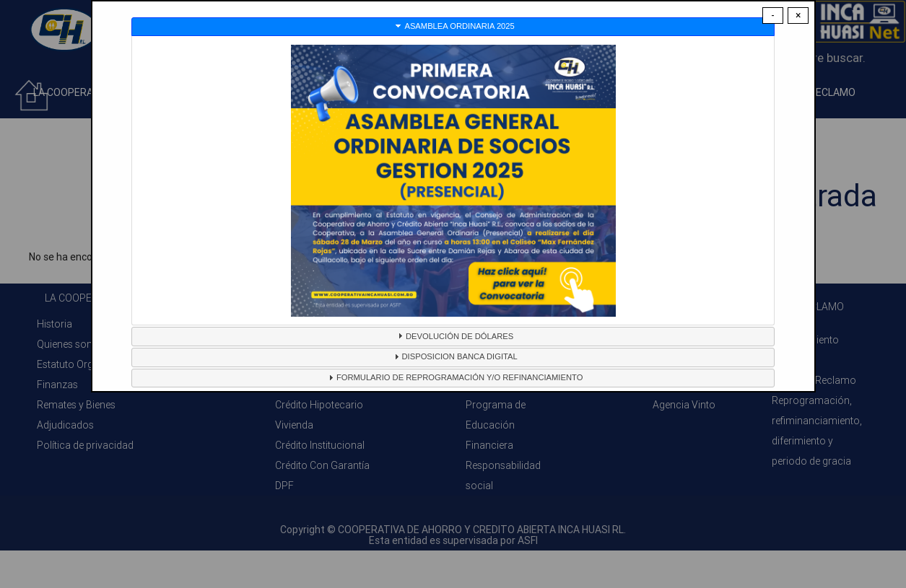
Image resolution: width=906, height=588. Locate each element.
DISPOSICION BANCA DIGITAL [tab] (454, 356)
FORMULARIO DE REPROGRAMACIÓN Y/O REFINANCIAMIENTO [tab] (454, 377)
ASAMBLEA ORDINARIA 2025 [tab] (453, 26)
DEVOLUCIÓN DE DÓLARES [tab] (454, 335)
